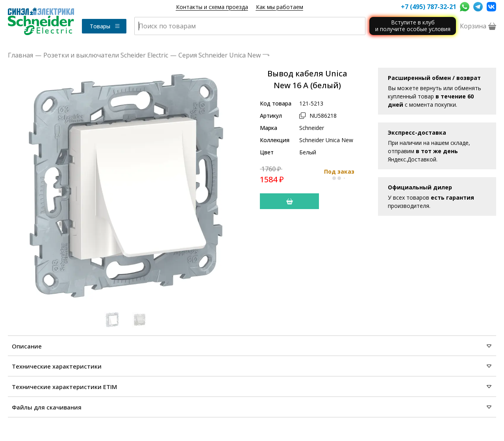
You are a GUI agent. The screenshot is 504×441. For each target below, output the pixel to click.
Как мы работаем (280, 7)
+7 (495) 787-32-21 (428, 7)
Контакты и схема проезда (212, 7)
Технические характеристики (252, 366)
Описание (252, 346)
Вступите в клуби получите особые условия (413, 26)
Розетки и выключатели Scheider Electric (106, 55)
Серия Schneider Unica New (220, 55)
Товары (105, 26)
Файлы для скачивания (252, 407)
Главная (20, 55)
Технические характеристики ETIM (252, 387)
